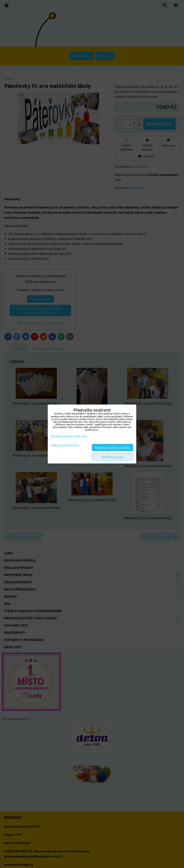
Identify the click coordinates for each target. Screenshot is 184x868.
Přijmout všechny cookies (112, 448)
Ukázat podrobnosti (65, 445)
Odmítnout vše (112, 457)
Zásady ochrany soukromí (69, 436)
